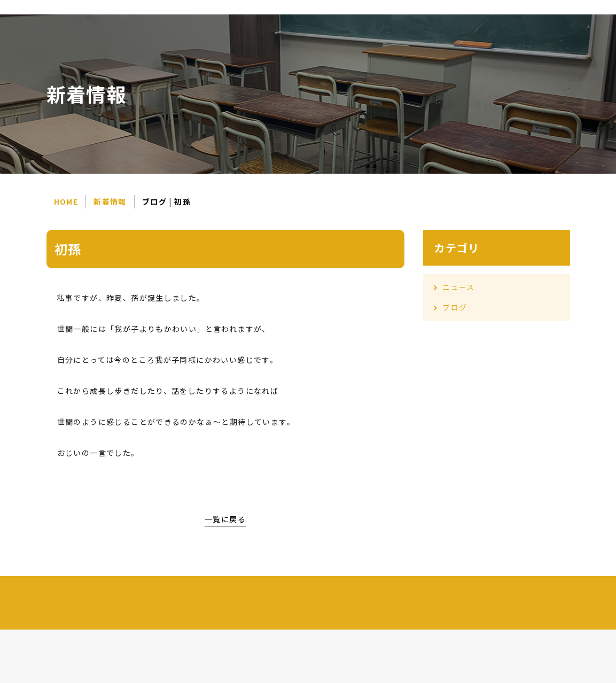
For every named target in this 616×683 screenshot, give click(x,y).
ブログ (455, 307)
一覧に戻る (225, 519)
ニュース (459, 287)
